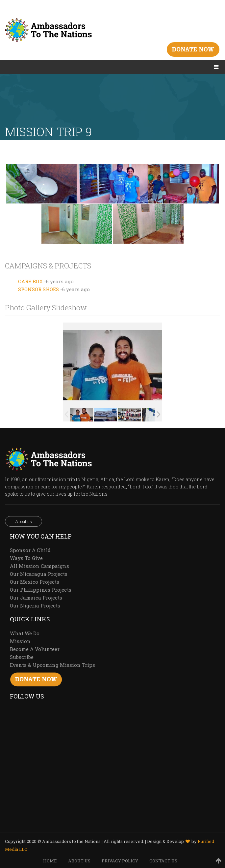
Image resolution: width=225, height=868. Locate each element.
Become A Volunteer (35, 649)
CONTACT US (163, 861)
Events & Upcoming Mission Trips (52, 665)
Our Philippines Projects (41, 590)
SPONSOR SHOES (38, 289)
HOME (50, 861)
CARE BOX (30, 281)
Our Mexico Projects (35, 582)
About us (24, 521)
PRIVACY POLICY (120, 861)
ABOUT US (79, 861)
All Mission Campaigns (39, 566)
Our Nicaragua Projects (39, 574)
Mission (20, 641)
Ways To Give (26, 558)
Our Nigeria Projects (35, 605)
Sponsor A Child (30, 550)
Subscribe (22, 657)
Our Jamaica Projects (36, 598)
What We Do (25, 633)
